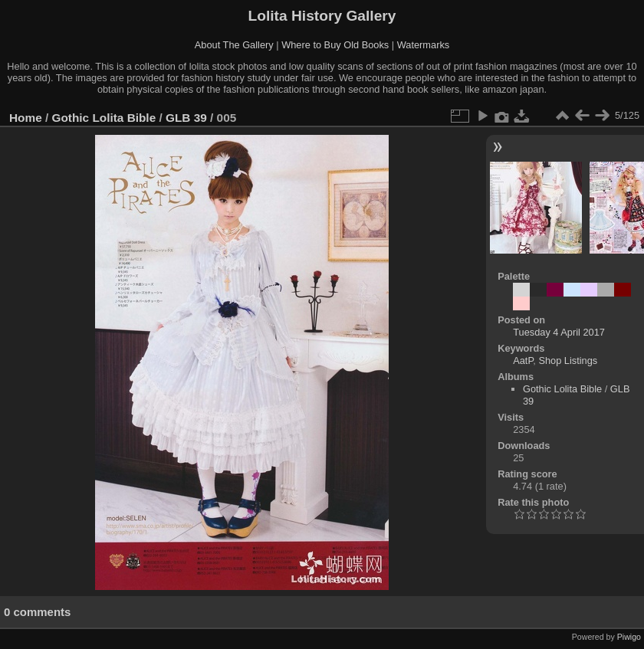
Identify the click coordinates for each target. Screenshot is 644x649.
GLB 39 (186, 118)
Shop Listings (568, 361)
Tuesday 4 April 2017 (559, 332)
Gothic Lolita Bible (104, 118)
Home (26, 118)
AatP (523, 361)
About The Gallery (234, 45)
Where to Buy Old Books (335, 45)
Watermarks (424, 45)
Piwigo (629, 637)
